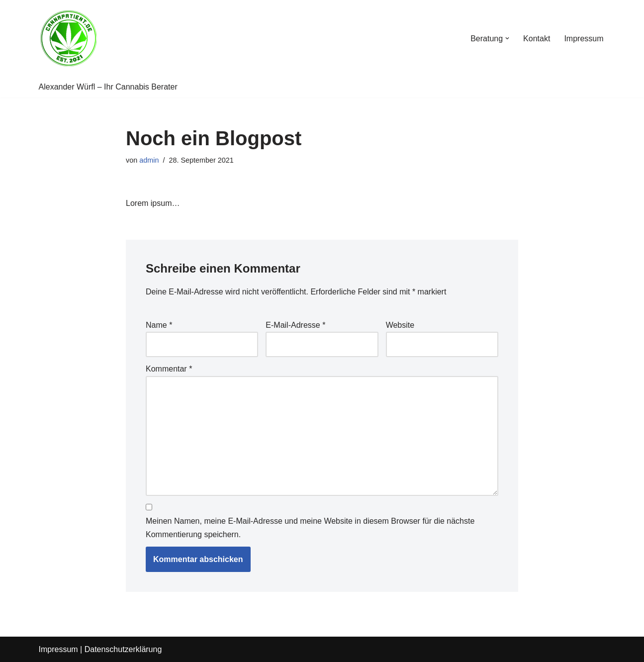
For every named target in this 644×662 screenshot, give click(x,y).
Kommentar (169, 369)
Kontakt (537, 39)
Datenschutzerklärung (123, 649)
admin (149, 160)
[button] (507, 38)
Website (400, 325)
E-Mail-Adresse (295, 325)
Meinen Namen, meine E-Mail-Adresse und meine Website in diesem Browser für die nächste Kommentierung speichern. (310, 528)
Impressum (584, 39)
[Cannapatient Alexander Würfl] (69, 38)
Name (159, 325)
